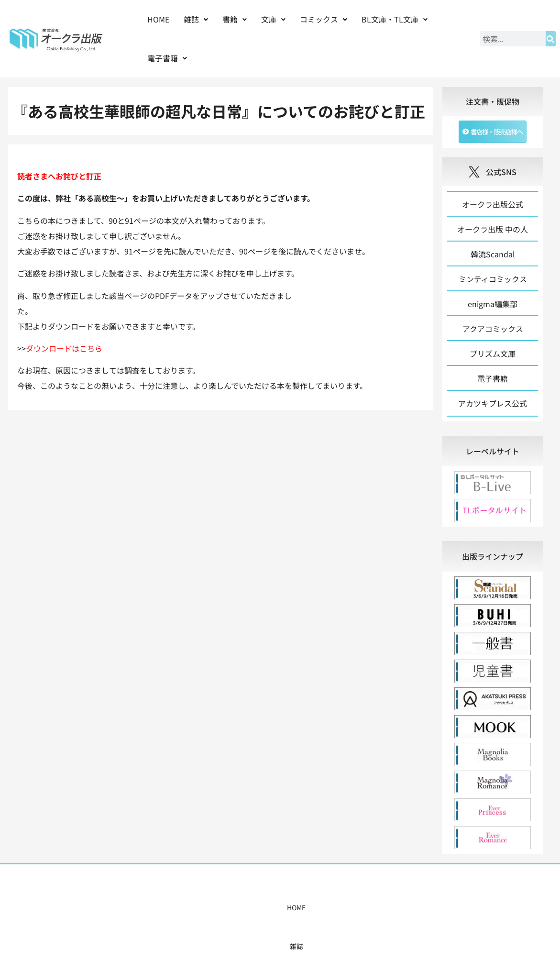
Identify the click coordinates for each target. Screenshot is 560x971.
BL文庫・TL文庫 (395, 19)
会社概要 (379, 912)
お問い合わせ (427, 912)
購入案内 (263, 912)
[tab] (493, 456)
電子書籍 (167, 58)
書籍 (235, 19)
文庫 (273, 19)
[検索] (551, 39)
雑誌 (196, 19)
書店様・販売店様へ (321, 912)
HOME (158, 19)
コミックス (324, 19)
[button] (196, 19)
